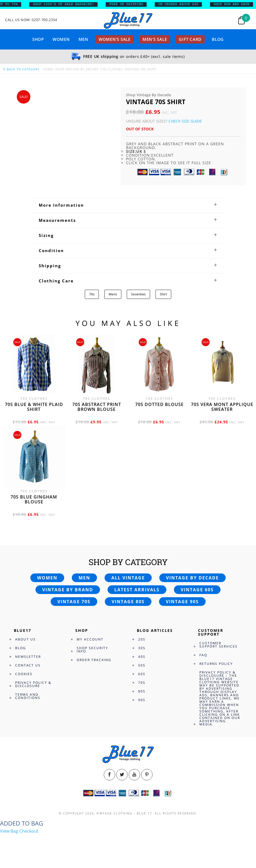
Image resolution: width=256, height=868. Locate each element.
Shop (38, 39)
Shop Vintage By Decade (77, 69)
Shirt (163, 294)
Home (48, 69)
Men (83, 39)
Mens (113, 294)
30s (142, 648)
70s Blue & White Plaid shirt (34, 407)
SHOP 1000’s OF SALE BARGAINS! (67, 4)
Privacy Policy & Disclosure (33, 684)
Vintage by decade (192, 578)
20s (142, 639)
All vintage (128, 578)
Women (61, 39)
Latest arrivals (137, 590)
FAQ (203, 655)
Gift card (190, 39)
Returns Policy (216, 664)
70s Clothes (112, 69)
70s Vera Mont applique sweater (222, 407)
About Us (25, 639)
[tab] (128, 205)
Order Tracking (94, 660)
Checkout (29, 831)
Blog (218, 39)
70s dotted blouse (159, 404)
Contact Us (28, 665)
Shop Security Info (92, 650)
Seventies (138, 294)
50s (142, 665)
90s (142, 700)
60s (142, 674)
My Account (90, 639)
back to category (21, 69)
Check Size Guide (185, 121)
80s (142, 691)
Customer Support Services (218, 645)
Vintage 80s (128, 602)
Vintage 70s (74, 602)
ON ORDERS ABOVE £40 (182, 4)
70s (92, 294)
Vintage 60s (197, 590)
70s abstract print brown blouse (97, 407)
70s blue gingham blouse (34, 499)
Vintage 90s (182, 602)
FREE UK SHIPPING (130, 4)
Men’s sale (155, 39)
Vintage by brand (68, 590)
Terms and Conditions (28, 696)
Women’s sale (115, 39)
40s (142, 657)
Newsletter (28, 657)
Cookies (24, 674)
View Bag (9, 831)
